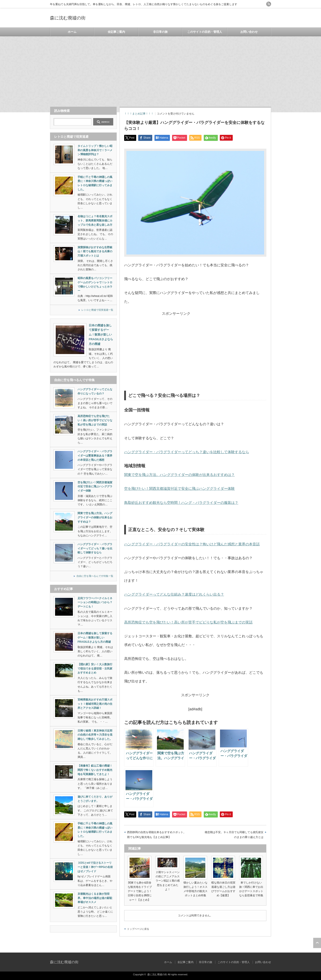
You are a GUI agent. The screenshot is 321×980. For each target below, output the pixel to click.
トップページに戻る (138, 929)
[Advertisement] (160, 69)
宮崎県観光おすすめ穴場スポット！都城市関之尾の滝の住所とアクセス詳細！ (95, 704)
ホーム (72, 32)
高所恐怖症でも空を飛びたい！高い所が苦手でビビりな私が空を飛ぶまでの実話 (188, 622)
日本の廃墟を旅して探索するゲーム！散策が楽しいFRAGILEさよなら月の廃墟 (95, 637)
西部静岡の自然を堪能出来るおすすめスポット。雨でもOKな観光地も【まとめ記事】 (156, 835)
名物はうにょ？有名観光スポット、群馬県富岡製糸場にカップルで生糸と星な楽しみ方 (95, 220)
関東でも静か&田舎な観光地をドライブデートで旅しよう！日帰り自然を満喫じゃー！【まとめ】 (140, 891)
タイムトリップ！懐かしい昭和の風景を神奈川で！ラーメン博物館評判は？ (95, 150)
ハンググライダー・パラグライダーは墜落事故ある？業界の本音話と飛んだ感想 (95, 456)
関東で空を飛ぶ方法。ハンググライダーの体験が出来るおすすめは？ (179, 475)
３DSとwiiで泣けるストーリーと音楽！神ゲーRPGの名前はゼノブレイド (95, 867)
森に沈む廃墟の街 (68, 18)
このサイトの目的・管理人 (205, 32)
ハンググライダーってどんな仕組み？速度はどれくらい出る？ (174, 594)
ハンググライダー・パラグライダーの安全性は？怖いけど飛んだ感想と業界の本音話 (192, 544)
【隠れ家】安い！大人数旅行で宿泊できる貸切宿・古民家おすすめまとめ (95, 668)
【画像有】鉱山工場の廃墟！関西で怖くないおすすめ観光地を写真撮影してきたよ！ (95, 770)
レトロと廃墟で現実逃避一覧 (97, 310)
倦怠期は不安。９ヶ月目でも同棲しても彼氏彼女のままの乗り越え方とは (234, 835)
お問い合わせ (249, 32)
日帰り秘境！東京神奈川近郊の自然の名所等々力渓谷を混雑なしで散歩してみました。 (95, 735)
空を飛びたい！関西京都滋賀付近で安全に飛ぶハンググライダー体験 (179, 489)
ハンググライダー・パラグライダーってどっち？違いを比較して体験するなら (187, 452)
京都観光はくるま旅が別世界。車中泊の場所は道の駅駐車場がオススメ (95, 898)
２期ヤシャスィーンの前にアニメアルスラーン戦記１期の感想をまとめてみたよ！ (168, 881)
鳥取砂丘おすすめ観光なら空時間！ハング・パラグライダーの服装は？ (181, 503)
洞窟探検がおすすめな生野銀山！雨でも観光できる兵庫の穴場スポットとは (95, 251)
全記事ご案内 (116, 32)
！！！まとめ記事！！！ (139, 114)
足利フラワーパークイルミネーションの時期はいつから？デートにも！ (95, 602)
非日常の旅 (160, 32)
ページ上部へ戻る (317, 943)
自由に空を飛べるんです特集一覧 (95, 576)
